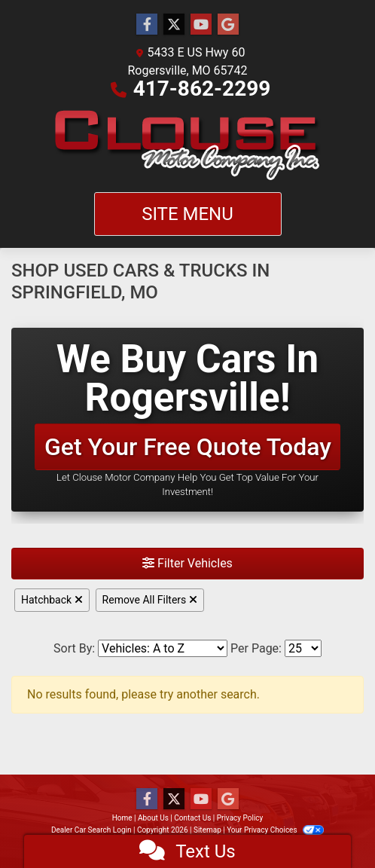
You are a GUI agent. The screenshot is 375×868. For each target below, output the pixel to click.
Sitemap (207, 830)
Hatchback (52, 600)
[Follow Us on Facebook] (147, 25)
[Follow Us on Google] (228, 25)
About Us (153, 818)
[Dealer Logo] (187, 145)
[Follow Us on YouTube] (201, 25)
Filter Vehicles (187, 563)
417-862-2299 (202, 89)
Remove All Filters (150, 600)
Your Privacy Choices (275, 830)
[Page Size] (303, 648)
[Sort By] (163, 648)
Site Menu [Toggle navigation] (187, 214)
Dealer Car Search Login (91, 830)
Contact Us (192, 818)
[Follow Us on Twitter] (174, 25)
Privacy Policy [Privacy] (240, 818)
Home (122, 818)
